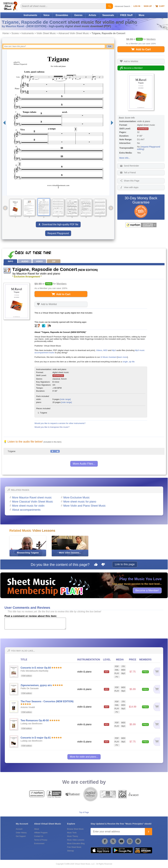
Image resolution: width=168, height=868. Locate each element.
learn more (123, 357)
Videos (99, 350)
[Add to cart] (157, 672)
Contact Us (39, 836)
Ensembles (62, 15)
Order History (21, 833)
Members (151, 39)
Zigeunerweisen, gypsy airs (36, 685)
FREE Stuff (126, 15)
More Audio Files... (84, 464)
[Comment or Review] (35, 624)
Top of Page (84, 812)
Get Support (21, 836)
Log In (137, 6)
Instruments (30, 15)
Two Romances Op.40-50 (35, 720)
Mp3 (114, 350)
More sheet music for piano (80, 502)
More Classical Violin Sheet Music (33, 502)
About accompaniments (26, 510)
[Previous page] (4, 123)
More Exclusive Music (77, 498)
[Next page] (112, 123)
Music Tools (72, 833)
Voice (46, 15)
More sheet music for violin (28, 506)
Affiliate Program (41, 833)
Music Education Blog (76, 844)
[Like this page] (96, 565)
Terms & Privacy (41, 840)
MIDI (105, 350)
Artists (92, 15)
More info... (125, 158)
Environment (39, 844)
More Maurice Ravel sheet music (32, 498)
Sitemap (70, 851)
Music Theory (73, 836)
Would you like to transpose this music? (52, 427)
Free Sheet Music (74, 847)
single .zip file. (129, 362)
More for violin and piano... (84, 757)
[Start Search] (109, 6)
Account (19, 829)
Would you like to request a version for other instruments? (60, 423)
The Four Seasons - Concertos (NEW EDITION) (47, 701)
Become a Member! (147, 590)
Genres (78, 15)
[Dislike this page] (103, 565)
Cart (160, 6)
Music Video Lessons (76, 840)
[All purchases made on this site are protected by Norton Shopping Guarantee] (141, 225)
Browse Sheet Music (75, 829)
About (37, 829)
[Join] (148, 832)
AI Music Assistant (108, 357)
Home (6, 33)
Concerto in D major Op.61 (36, 738)
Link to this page (125, 564)
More (141, 15)
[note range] (65, 399)
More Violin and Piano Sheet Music (85, 506)
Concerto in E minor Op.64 (36, 668)
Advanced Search (122, 6)
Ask (110, 46)
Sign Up (148, 6)
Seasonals (108, 15)
